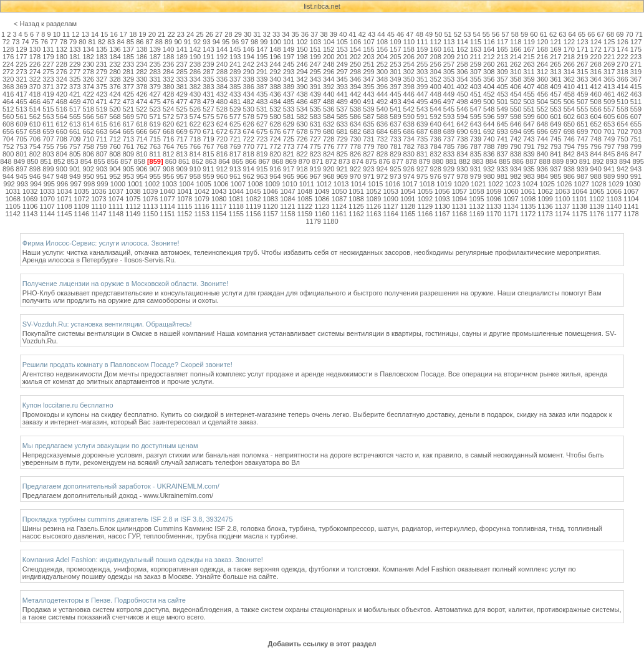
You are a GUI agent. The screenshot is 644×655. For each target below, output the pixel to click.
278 (88, 72)
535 (315, 109)
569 (128, 117)
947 (48, 176)
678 (302, 131)
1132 (476, 206)
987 (582, 176)
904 (115, 169)
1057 (459, 191)
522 (142, 109)
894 (625, 161)
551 (529, 109)
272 (8, 72)
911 (208, 169)
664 (115, 131)
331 (155, 79)
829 (395, 154)
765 (181, 146)
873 (344, 161)
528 (222, 109)
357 (502, 79)
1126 (373, 206)
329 (128, 79)
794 (569, 146)
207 (422, 57)
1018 (427, 184)
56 (496, 34)
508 (595, 102)
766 (195, 146)
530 (249, 109)
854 (86, 161)
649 (555, 124)
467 (48, 102)
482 (249, 102)
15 (104, 34)
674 (249, 131)
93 (206, 42)
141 (181, 49)
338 (249, 79)
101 (289, 42)
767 (208, 146)
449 (449, 94)
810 (142, 154)
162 (462, 49)
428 (168, 94)
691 (476, 131)
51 (448, 34)
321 (21, 79)
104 (329, 42)
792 (542, 146)
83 (111, 42)
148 (275, 49)
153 (342, 49)
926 (409, 169)
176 (8, 57)
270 (622, 64)
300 (382, 72)
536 (329, 109)
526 (195, 109)
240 (222, 64)
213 (502, 57)
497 (449, 102)
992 (9, 184)
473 (128, 102)
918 (302, 169)
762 (142, 146)
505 (555, 102)
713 (128, 139)
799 (636, 146)
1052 (373, 191)
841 (555, 154)
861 (184, 161)
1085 (305, 199)
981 (502, 176)
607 (636, 117)
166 (516, 49)
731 (368, 139)
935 (529, 169)
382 (195, 87)
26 (209, 34)
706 (35, 139)
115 (476, 42)
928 (435, 169)
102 (302, 42)
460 (595, 94)
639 (422, 124)
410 (569, 87)
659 (48, 131)
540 (382, 109)
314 (569, 72)
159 (422, 49)
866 (251, 161)
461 (609, 94)
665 (128, 131)
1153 (201, 214)
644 (489, 124)
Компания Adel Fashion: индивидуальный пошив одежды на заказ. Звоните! (143, 560)
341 (289, 79)
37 (314, 34)
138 (142, 49)
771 (262, 146)
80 (82, 42)
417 (21, 94)
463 (636, 94)
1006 (221, 184)
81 (92, 42)
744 (542, 139)
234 (142, 64)
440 (329, 94)
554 (569, 109)
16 (114, 34)
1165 (408, 214)
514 (35, 109)
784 (435, 146)
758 (88, 146)
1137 (562, 206)
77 (54, 42)
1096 (494, 199)
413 (609, 87)
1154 (219, 214)
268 (595, 64)
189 (181, 57)
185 (128, 57)
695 (529, 131)
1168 (459, 214)
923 (368, 169)
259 (476, 64)
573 (181, 117)
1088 (356, 199)
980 (489, 176)
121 (555, 42)
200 (329, 57)
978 (462, 176)
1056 (442, 191)
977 (449, 176)
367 (636, 79)
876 (384, 161)
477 (181, 102)
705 (21, 139)
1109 (82, 206)
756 (62, 146)
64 (572, 34)
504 (542, 102)
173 (609, 49)
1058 (476, 191)
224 (8, 64)
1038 (133, 191)
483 (262, 102)
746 (569, 139)
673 (235, 131)
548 (489, 109)
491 (368, 102)
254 (409, 64)
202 (355, 57)
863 (211, 161)
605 (609, 117)
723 (262, 139)
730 (355, 139)
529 (235, 109)
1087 (339, 199)
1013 (341, 184)
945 (21, 176)
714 (142, 139)
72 (6, 42)
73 (16, 42)
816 (222, 154)
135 (102, 49)
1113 (150, 206)
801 (21, 154)
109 (395, 42)
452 (489, 94)
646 (516, 124)
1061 (528, 191)
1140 (614, 206)
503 (529, 102)
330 (142, 79)
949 (75, 176)
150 (302, 49)
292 (275, 72)
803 (48, 154)
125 (609, 42)
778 (355, 146)
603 (582, 117)
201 (342, 57)
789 (502, 146)
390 (302, 87)
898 (35, 169)
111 (422, 42)
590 (409, 117)
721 (235, 139)
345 (342, 79)
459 (582, 94)
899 (48, 169)
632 (329, 124)
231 (102, 64)
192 (222, 57)
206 (409, 57)
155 (368, 49)
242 (249, 64)
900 (62, 169)
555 (582, 109)
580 (275, 117)
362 (569, 79)
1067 (631, 191)
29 (238, 34)
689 (449, 131)
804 (62, 154)
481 (235, 102)
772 (275, 146)
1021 (478, 184)
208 (435, 57)
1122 (305, 206)
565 (75, 117)
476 (168, 102)
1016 (392, 184)
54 (476, 34)
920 (329, 169)
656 (8, 131)
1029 (616, 184)
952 (115, 176)
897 (21, 169)
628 (275, 124)
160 (435, 49)
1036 (99, 191)
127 (636, 42)
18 (133, 34)
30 (248, 34)
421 (75, 94)
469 (75, 102)
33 (276, 34)
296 (329, 72)
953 (128, 176)
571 (155, 117)
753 (21, 146)
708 (62, 139)
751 (636, 139)
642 (462, 124)
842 (569, 154)
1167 (442, 214)
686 (409, 131)
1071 (64, 199)
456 (542, 94)
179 (48, 57)
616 (115, 124)
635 (368, 124)
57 (505, 34)
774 (302, 146)
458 (569, 94)
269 (609, 64)
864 (224, 161)
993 (22, 184)
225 (21, 64)
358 (516, 79)
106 (355, 42)
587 (368, 117)
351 (422, 79)
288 (222, 72)
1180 (330, 221)
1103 (614, 199)
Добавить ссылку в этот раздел (322, 644)
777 (342, 146)
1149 (133, 214)
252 (382, 64)
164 (489, 49)
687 (422, 131)
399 (422, 87)
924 (382, 169)
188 (168, 57)
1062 (545, 191)
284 (168, 72)
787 (476, 146)
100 (276, 42)
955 (155, 176)
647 (529, 124)
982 (516, 176)
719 (208, 139)
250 (355, 64)
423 (102, 94)
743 (529, 139)
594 (462, 117)
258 (462, 64)
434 (249, 94)
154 (355, 49)
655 (636, 124)
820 (275, 154)
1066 (614, 191)
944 (8, 176)
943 (636, 169)
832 (435, 154)
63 (562, 34)
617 (128, 124)
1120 (271, 206)
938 (569, 169)
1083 (271, 199)
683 (368, 131)
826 (355, 154)
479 (208, 102)
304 (435, 72)
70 (629, 34)
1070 (47, 199)
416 (8, 94)
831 (422, 154)
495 (422, 102)
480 (222, 102)
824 (329, 154)
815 (208, 154)
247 (315, 64)
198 (302, 57)
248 (329, 64)
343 (315, 79)
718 (195, 139)
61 (544, 34)
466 (35, 102)
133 (75, 49)
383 (208, 87)
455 (529, 94)
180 (62, 57)
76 (44, 42)
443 (368, 94)
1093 (442, 199)
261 (502, 64)
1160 (322, 214)
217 (555, 57)
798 (622, 146)
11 (66, 34)
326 (88, 79)
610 (35, 124)
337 (235, 79)
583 (315, 117)
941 (609, 169)
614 (88, 124)
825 (342, 154)
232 (115, 64)
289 (235, 72)
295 (315, 72)
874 (358, 161)
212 (489, 57)
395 (368, 87)
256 (435, 64)
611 (48, 124)
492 (382, 102)
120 (542, 42)
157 (395, 49)
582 (302, 117)
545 (449, 109)
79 (73, 42)
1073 (99, 199)
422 (88, 94)
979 (476, 176)
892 (598, 161)
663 (102, 131)
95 (226, 42)
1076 (150, 199)
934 (516, 169)
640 (435, 124)
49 (429, 34)
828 (382, 154)
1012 (324, 184)
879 (425, 161)
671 (208, 131)
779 (368, 146)
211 (476, 57)
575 (208, 117)
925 (395, 169)
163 (476, 49)
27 (219, 34)
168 (542, 49)
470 (88, 102)
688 (435, 131)
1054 (408, 191)
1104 (631, 199)
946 (35, 176)
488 (329, 102)
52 (458, 34)
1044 (236, 191)
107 (368, 42)
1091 (408, 199)
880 (438, 161)
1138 (579, 206)
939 (582, 169)
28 (228, 34)
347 (368, 79)
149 (289, 49)
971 (368, 176)
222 (622, 57)
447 (422, 94)
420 (62, 94)
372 (62, 87)
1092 (425, 199)
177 (21, 57)
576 (222, 117)
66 (591, 34)
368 (8, 87)
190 (195, 57)
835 (476, 154)
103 (315, 42)
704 (8, 139)
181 (75, 57)
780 (382, 146)
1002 (152, 184)
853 (72, 161)
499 (476, 102)
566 (88, 117)
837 (502, 154)
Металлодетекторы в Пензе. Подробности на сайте (104, 600)
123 (582, 42)
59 (524, 34)
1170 (494, 214)
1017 (410, 184)
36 (305, 34)
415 (636, 87)
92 (197, 42)
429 (181, 94)
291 (262, 72)
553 (555, 109)
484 (275, 102)
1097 (511, 199)
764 (168, 146)
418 (35, 94)
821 (289, 154)
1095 (476, 199)
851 (46, 161)
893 (612, 161)
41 (352, 34)
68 (610, 34)
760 (115, 146)
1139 (597, 206)
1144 (47, 214)
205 (395, 57)
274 (35, 72)
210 (462, 57)
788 (489, 146)
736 (435, 139)
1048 (305, 191)
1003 (169, 184)
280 (115, 72)
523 (155, 109)
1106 (30, 206)
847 (636, 154)
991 (636, 176)
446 (409, 94)
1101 (579, 199)
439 (315, 94)
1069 (30, 199)
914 (249, 169)
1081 (236, 199)
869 (291, 161)
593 (449, 117)
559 (636, 109)
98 (254, 42)
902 (88, 169)
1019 (444, 184)
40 (343, 34)
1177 (614, 214)
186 (142, 57)
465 (21, 102)
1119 (253, 206)
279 (102, 72)
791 (529, 146)
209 (449, 57)
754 (35, 146)
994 (36, 184)
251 (368, 64)
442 (355, 94)
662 (88, 131)
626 (249, 124)
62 (553, 34)
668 (168, 131)
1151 (167, 214)
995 (49, 184)
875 (371, 161)
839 (529, 154)
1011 (307, 184)
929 (449, 169)
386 (249, 87)
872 (331, 161)
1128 (408, 206)
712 (115, 139)
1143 (30, 214)
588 (382, 117)
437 (289, 94)
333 (181, 79)
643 (476, 124)
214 (516, 57)
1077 (167, 199)
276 (62, 72)
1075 (133, 199)
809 (128, 154)
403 (476, 87)
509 (609, 102)
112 (436, 42)
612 (62, 124)
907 (155, 169)
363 (582, 79)
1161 (339, 214)
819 (262, 154)
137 (128, 49)
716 (168, 139)
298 (355, 72)
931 (476, 169)
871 (317, 161)
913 (235, 169)
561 (21, 117)
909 (181, 169)
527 (208, 109)
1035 (82, 191)
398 (409, 87)
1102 (597, 199)
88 (159, 42)
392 (329, 87)
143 (208, 49)
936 (542, 169)
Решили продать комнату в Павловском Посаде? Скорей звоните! (127, 365)
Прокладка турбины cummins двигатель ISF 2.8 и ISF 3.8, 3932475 (128, 519)
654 (622, 124)
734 (409, 139)
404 (489, 87)
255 (422, 64)
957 (181, 176)
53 (467, 34)
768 (222, 146)
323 (48, 79)
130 (35, 49)
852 (59, 161)
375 (102, 87)
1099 (545, 199)
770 (249, 146)
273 (21, 72)
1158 (287, 214)
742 (516, 139)
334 (195, 79)
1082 (253, 199)
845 (609, 154)
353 (449, 79)
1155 (236, 214)
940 (595, 169)
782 (409, 146)
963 (262, 176)
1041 (185, 191)
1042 (201, 191)
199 (315, 57)
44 (381, 34)
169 (555, 49)
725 (289, 139)
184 (115, 57)
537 (342, 109)
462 (622, 94)
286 (195, 72)
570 (142, 117)
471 (102, 102)
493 (395, 102)
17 (123, 34)
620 (168, 124)
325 (75, 79)
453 (502, 94)
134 (88, 49)
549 (502, 109)
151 (315, 49)
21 (161, 34)
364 (595, 79)
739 (476, 139)
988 (595, 176)
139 (155, 49)
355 (476, 79)
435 (262, 94)
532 (275, 109)
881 (451, 161)
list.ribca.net (322, 6)
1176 (597, 214)
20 (152, 34)
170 (569, 49)
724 (275, 139)
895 (638, 161)
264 (542, 64)
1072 (82, 199)
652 (595, 124)
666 (142, 131)
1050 (339, 191)
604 (595, 117)
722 (249, 139)
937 (555, 169)
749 (609, 139)
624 (222, 124)
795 (582, 146)
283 (155, 72)
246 (302, 64)
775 (315, 146)
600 (542, 117)
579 (262, 117)
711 (102, 139)
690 (462, 131)
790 (516, 146)
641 (449, 124)
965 (289, 176)
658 (35, 131)
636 (382, 124)
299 (368, 72)
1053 (390, 191)
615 (102, 124)
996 (62, 184)
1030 (633, 184)
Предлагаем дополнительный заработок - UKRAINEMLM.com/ (121, 486)
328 (115, 79)
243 (262, 64)
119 (529, 42)
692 (489, 131)
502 (516, 102)
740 (489, 139)
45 (391, 34)
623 (208, 124)
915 (262, 169)
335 (208, 79)
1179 (313, 221)
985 (555, 176)
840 (542, 154)
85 (130, 42)
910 (195, 169)
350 (409, 79)
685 (395, 131)
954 (142, 176)
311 (529, 72)
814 (195, 154)
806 (88, 154)
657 (21, 131)
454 (516, 94)
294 (302, 72)
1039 (150, 191)
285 (181, 72)
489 (342, 102)
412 (595, 87)
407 (529, 87)
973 (395, 176)
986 (569, 176)
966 (302, 176)
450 (462, 94)
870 (304, 161)
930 (462, 169)
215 (529, 57)
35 (296, 34)
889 (558, 161)
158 (409, 49)
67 (601, 34)
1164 (390, 214)
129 (21, 49)
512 (8, 109)
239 (208, 64)
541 (395, 109)
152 (329, 49)
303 (422, 72)
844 (595, 154)
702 (622, 131)
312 (542, 72)
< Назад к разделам (45, 24)
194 (249, 57)
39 (334, 34)
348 (382, 79)
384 (222, 87)
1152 (185, 214)
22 (171, 34)
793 (555, 146)
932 (489, 169)
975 (422, 176)
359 (529, 79)
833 (449, 154)
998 (89, 184)
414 (622, 87)
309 (502, 72)
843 (582, 154)
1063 (562, 191)
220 (595, 57)
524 (168, 109)
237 (181, 64)
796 (595, 146)
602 (569, 117)
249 (342, 64)
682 (355, 131)
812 (168, 154)
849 (19, 161)
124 (596, 42)
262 (516, 64)
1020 (461, 184)
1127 (390, 206)
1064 (579, 191)
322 (35, 79)
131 (48, 49)
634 (355, 124)
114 (462, 42)
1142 (12, 214)
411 (582, 87)
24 (190, 34)
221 (609, 57)
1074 (116, 199)
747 (582, 139)
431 (208, 94)
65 (582, 34)
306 (462, 72)
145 (235, 49)
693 (502, 131)
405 (502, 87)
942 (622, 169)
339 (262, 79)
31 (257, 34)
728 (329, 139)
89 (168, 42)
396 (382, 87)
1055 (425, 191)
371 (48, 87)
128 (8, 49)
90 (178, 42)
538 (355, 109)
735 (422, 139)
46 (400, 34)
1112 (133, 206)
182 (88, 57)
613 (75, 124)
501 (502, 102)
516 (62, 109)
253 (395, 64)
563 (48, 117)
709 (75, 139)
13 (85, 34)
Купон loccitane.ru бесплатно (68, 405)
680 (329, 131)
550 (516, 109)
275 (48, 72)
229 (75, 64)
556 (595, 109)
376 (115, 87)
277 (75, 72)
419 (48, 94)
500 (489, 102)
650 (569, 124)
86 (140, 42)
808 (115, 154)
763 (155, 146)
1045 (253, 191)
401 (449, 87)
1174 (562, 214)
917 (289, 169)
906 (142, 169)
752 (8, 146)
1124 (339, 206)
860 (171, 161)
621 (181, 124)
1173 (545, 214)
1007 (238, 184)
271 (636, 64)
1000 (118, 184)
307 (476, 72)
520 (115, 109)
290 (249, 72)
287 (208, 72)
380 (168, 87)
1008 (255, 184)
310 (516, 72)
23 (181, 34)
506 (569, 102)
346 (355, 79)
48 (420, 34)
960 (222, 176)
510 (622, 102)
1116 (201, 206)
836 (489, 154)
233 (128, 64)
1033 (47, 191)
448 (435, 94)
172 (595, 49)
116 (489, 42)
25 (199, 34)
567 (102, 117)
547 (476, 109)
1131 (459, 206)
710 (88, 139)
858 (139, 161)
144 (222, 49)
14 (95, 34)
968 (329, 176)
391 (315, 87)
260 (489, 64)
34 (286, 34)
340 (275, 79)
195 (262, 57)
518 (88, 109)
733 (395, 139)
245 (289, 64)
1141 (631, 206)
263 (529, 64)
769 (235, 146)
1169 (476, 214)
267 (582, 64)
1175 (579, 214)
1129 (425, 206)
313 (555, 72)
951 (102, 176)
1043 (219, 191)
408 (542, 87)
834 (462, 154)
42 (362, 34)
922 (355, 169)
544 (435, 109)
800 (8, 154)
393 (342, 87)
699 (582, 131)
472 (115, 102)
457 (555, 94)
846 (622, 154)
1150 (150, 214)
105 (342, 42)
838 (516, 154)
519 (102, 109)
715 (155, 139)
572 (168, 117)
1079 (201, 199)
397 (395, 87)
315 (582, 72)
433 (235, 94)
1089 (373, 199)
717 (181, 139)
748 (595, 139)
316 (595, 72)
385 (235, 87)
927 (422, 169)
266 (569, 64)
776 (329, 146)
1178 (631, 214)
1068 (12, 199)
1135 (528, 206)
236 (168, 64)
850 (32, 161)
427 (155, 94)
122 (569, 42)
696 (542, 131)
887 (531, 161)
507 (582, 102)
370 (35, 87)
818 (249, 154)
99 (264, 42)
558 (622, 109)
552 (542, 109)
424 (115, 94)
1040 (167, 191)
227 (48, 64)
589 (395, 117)
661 (75, 131)
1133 (494, 206)
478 (195, 102)
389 (289, 87)
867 (264, 161)
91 (188, 42)
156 (382, 49)
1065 (597, 191)
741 (502, 139)
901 (75, 169)
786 (462, 146)
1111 (116, 206)
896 (8, 169)
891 (585, 161)
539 (368, 109)
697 (555, 131)
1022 (496, 184)
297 (342, 72)
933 (502, 169)
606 (622, 117)
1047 (287, 191)
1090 (390, 199)
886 (518, 161)
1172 (528, 214)
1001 (135, 184)
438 (302, 94)
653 (609, 124)
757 (75, 146)
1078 (185, 199)
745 (555, 139)
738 (462, 139)
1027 (582, 184)
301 (395, 72)
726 (302, 139)
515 (48, 109)
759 (102, 146)
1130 (442, 206)
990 (622, 176)
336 (222, 79)
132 (62, 49)
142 (195, 49)
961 (235, 176)
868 (277, 161)
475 (155, 102)
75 (35, 42)
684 (382, 131)
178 (35, 57)
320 (8, 79)
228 (62, 64)
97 (245, 42)
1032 (30, 191)
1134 (511, 206)
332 (168, 79)
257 (449, 64)
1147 (99, 214)
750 (622, 139)
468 (62, 102)
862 (197, 161)
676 (275, 131)
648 (542, 124)
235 (155, 64)
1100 (562, 199)
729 (342, 139)
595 (476, 117)
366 (622, 79)
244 (275, 64)
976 (435, 176)
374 (88, 87)
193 (235, 57)
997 (75, 184)
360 (542, 79)
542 (409, 109)
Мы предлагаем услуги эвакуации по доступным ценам (110, 446)
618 (142, 124)
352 (435, 79)
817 (235, 154)
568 (115, 117)
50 (438, 34)
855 (99, 161)
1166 (425, 214)
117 (502, 42)
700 (595, 131)
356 (489, 79)
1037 (116, 191)
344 (329, 79)
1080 (219, 199)
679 (315, 131)
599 (529, 117)
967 (315, 176)
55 (486, 34)
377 (128, 87)
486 (302, 102)
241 (235, 64)
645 (502, 124)
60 (534, 34)
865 (238, 161)
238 (195, 64)
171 (582, 49)
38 (324, 34)
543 (422, 109)
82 (102, 42)
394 (355, 87)
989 (609, 176)
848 (6, 161)
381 (181, 87)
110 (409, 42)
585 (342, 117)
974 (409, 176)
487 (315, 102)
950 (88, 176)
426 (142, 94)
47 (410, 34)
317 (609, 72)
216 (542, 57)
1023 (512, 184)
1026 (564, 184)
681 (342, 131)
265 (555, 64)
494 (409, 102)
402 (462, 87)
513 (21, 109)
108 (382, 42)
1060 (511, 191)
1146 (82, 214)
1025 (547, 184)
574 (195, 117)
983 (529, 176)
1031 (12, 191)
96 (235, 42)
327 (102, 79)
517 (75, 109)
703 (636, 131)
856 (113, 161)
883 (478, 161)
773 (289, 146)
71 (639, 34)
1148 (116, 214)
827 (368, 154)
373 (75, 87)
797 (609, 146)
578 (249, 117)
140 (168, 49)
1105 (12, 206)
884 (491, 161)
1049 (322, 191)
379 (155, 87)
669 (181, 131)
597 (502, 117)
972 (382, 176)
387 (262, 87)
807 (102, 154)
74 (25, 42)
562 (35, 117)
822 (302, 154)
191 (208, 57)
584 (329, 117)
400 (435, 87)
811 (155, 154)
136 (115, 49)
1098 (528, 199)
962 (249, 176)
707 (48, 139)
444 (382, 94)
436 (275, 94)
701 (609, 131)
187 (155, 57)
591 (422, 117)
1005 (203, 184)
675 (262, 131)
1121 (287, 206)
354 (462, 79)
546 (462, 109)
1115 (185, 206)
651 (582, 124)
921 (342, 169)
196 (275, 57)
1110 (99, 206)
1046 (271, 191)
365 (609, 79)
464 (8, 102)
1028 (598, 184)
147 (262, 49)
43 (372, 34)
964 (275, 176)
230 (88, 64)
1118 (236, 206)
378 (142, 87)
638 (409, 124)
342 (302, 79)
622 (195, 124)
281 (128, 72)
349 (395, 79)
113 (449, 42)
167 (529, 49)
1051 (356, 191)
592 (435, 117)
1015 (375, 184)
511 (636, 102)
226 (35, 64)
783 (422, 146)
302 (409, 72)
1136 (545, 206)
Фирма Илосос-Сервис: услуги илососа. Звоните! (101, 243)
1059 (494, 191)
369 (21, 87)
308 (489, 72)
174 (622, 49)
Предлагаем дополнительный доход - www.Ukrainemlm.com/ (118, 495)
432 (222, 94)
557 (609, 109)
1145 (64, 214)
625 (235, 124)
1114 (167, 206)
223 (636, 57)
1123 (322, 206)
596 (489, 117)
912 (222, 169)
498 (462, 102)
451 (476, 94)
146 (249, 49)
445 (395, 94)
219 (582, 57)
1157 (271, 214)
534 (302, 109)
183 (102, 57)
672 (222, 131)
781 (395, 146)
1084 (287, 199)
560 (8, 117)
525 (181, 109)
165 (502, 49)
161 (449, 49)
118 (516, 42)
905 (128, 169)
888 (544, 161)
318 (622, 72)
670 (195, 131)
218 (569, 57)
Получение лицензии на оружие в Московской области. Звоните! (125, 284)
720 (222, 139)
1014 (358, 184)
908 (168, 169)
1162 (356, 214)
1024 (530, 184)
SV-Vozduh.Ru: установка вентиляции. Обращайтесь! (107, 324)
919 (315, 169)
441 (342, 94)
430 (195, 94)
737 (449, 139)
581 (289, 117)
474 (142, 102)
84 (121, 42)
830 (409, 154)
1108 (64, 206)
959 (208, 176)
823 (315, 154)
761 (128, 146)
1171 (511, 214)
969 (342, 176)
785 (449, 146)
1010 (289, 184)
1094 (459, 199)
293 (289, 72)
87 (149, 42)
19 (143, 34)
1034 (64, 191)
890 (571, 161)
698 (569, 131)
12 (75, 34)
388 (275, 87)
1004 (186, 184)
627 (262, 124)
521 (128, 109)
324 (62, 79)
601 (555, 117)
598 (516, 117)
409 (555, 87)
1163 (373, 214)
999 (102, 184)
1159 (305, 214)
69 (620, 34)
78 (64, 42)
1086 (322, 199)
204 (382, 57)
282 (142, 72)
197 (289, 57)
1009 (272, 184)
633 (342, 124)
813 (181, 154)
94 (216, 42)
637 (395, 124)
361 (555, 79)
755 (48, 146)
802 (35, 154)
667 (155, 131)
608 (8, 124)
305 (449, 72)
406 (516, 87)
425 (128, 94)
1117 (219, 206)
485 (289, 102)
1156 (253, 214)
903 (102, 169)
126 (622, 42)
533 (289, 109)
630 (302, 124)
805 (75, 154)
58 (515, 34)
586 (355, 117)
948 (62, 176)
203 (368, 57)
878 (411, 161)
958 (195, 176)
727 (315, 139)
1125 (356, 206)
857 (126, 161)
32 (267, 34)
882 (464, 161)
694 (516, 131)
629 (289, 124)
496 (435, 102)
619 (155, 124)
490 (355, 102)
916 (275, 169)
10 (57, 34)
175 (636, 49)
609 (21, 124)
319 (636, 72)
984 (542, 176)
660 (62, 131)
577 (235, 117)
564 (62, 117)
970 (355, 176)
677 (289, 131)
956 (168, 176)
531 (262, 109)
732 (382, 139)
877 (398, 161)
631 (315, 124)
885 (504, 161)
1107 (47, 206)
